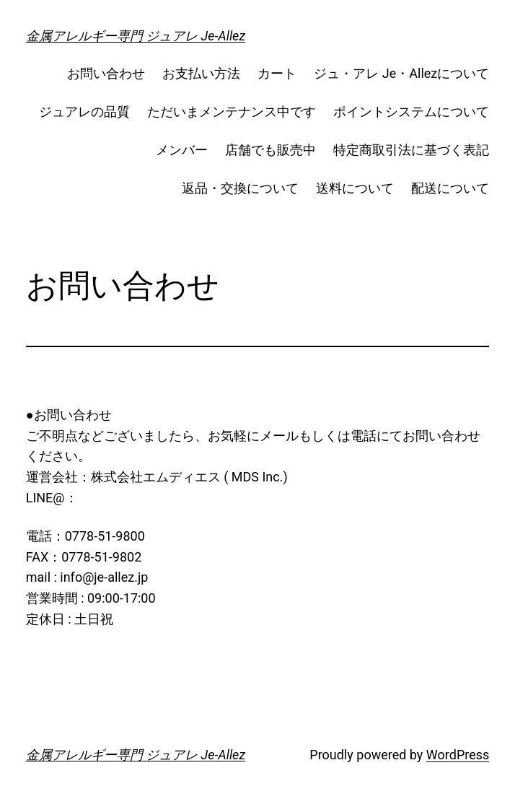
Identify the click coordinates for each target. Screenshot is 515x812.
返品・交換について (240, 188)
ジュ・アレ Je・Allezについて (401, 73)
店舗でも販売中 (270, 150)
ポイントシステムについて (411, 112)
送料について (355, 188)
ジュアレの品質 (84, 112)
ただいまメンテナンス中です (232, 112)
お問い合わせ (106, 73)
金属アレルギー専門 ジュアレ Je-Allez (136, 36)
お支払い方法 (201, 73)
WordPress (458, 755)
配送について (450, 188)
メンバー (182, 150)
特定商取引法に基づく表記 (411, 150)
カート (277, 73)
